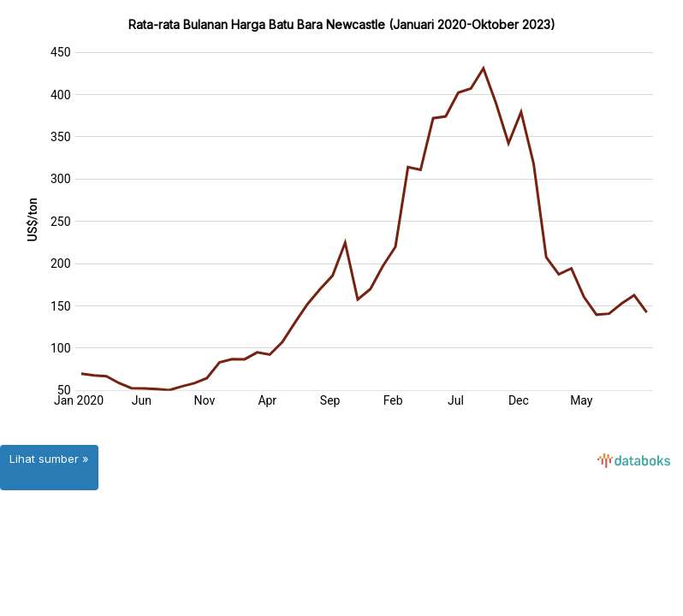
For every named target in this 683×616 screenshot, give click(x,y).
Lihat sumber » (49, 459)
